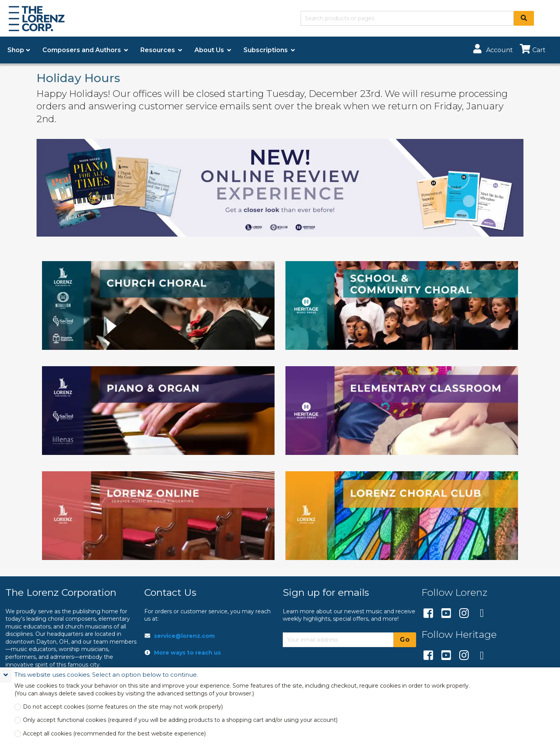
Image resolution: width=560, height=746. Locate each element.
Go (405, 640)
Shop (16, 50)
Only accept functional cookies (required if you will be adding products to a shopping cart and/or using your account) (180, 720)
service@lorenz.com (184, 636)
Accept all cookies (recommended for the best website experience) (114, 734)
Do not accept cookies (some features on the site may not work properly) (123, 707)
